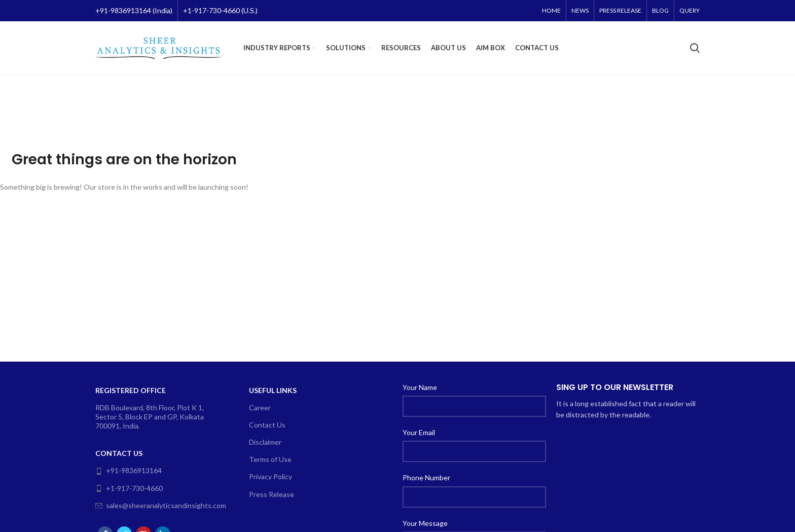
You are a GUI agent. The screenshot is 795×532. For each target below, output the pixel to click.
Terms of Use (270, 459)
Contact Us (119, 453)
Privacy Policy (270, 476)
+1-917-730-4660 (129, 488)
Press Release (272, 494)
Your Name (420, 387)
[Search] (695, 48)
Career (260, 407)
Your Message (425, 523)
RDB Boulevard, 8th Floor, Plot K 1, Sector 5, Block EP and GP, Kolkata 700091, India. (150, 417)
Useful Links (273, 390)
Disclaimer (265, 442)
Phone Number (426, 477)
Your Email (419, 432)
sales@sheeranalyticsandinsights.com (157, 505)
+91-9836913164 (129, 470)
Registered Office (131, 390)
